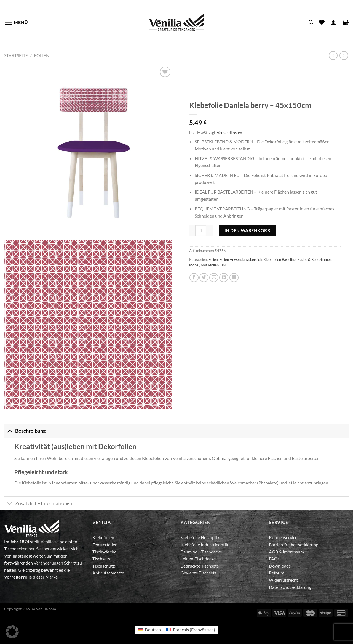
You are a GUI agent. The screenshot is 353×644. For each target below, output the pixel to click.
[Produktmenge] (201, 230)
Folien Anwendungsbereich (241, 259)
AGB (274, 552)
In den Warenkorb (247, 230)
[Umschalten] (10, 431)
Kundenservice (283, 537)
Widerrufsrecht (284, 580)
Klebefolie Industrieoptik (204, 544)
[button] (12, 632)
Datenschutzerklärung (290, 587)
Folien (42, 55)
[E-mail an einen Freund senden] (214, 278)
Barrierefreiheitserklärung (294, 544)
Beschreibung (25, 431)
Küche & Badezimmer (314, 259)
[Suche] (311, 22)
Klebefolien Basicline (280, 259)
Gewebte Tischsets (199, 573)
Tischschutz (104, 566)
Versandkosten (229, 133)
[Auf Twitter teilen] (204, 278)
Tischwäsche (104, 552)
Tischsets (101, 559)
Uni (223, 265)
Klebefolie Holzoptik (200, 537)
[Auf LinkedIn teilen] (234, 278)
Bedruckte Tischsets (200, 566)
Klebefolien (103, 537)
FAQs (274, 559)
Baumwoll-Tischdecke (201, 552)
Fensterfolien (105, 544)
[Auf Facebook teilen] (194, 278)
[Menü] (16, 22)
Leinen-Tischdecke (198, 559)
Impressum (293, 552)
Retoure (277, 573)
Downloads (280, 566)
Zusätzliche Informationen (38, 504)
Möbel (194, 265)
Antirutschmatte (108, 573)
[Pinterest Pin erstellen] (224, 278)
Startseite (16, 55)
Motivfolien (210, 265)
